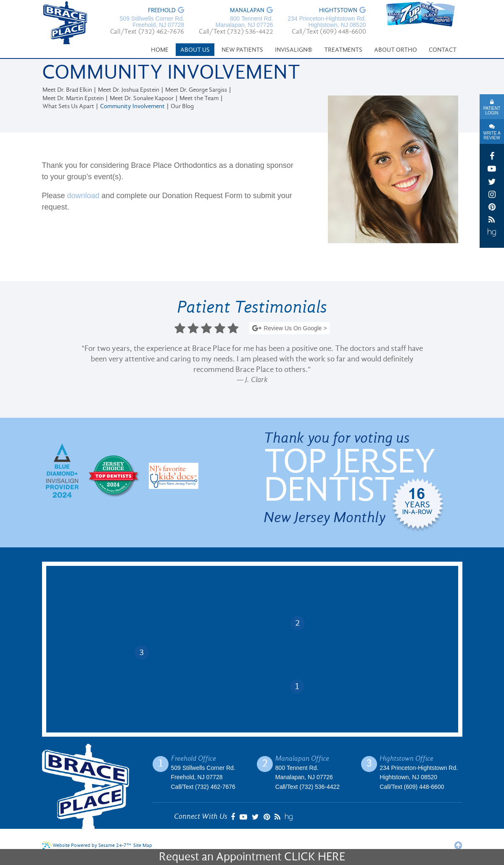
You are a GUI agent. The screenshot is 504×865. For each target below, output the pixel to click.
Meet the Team (199, 99)
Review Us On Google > (289, 329)
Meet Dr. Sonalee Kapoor (142, 99)
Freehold (162, 11)
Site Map (143, 846)
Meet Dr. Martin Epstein (73, 99)
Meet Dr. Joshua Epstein (129, 90)
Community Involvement (132, 107)
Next (456, 366)
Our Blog (182, 107)
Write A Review (492, 135)
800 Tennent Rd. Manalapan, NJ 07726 (244, 22)
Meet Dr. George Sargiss (196, 90)
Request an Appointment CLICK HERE (252, 857)
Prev (48, 366)
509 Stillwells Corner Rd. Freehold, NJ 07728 (152, 22)
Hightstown (338, 11)
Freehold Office (194, 758)
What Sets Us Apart (68, 107)
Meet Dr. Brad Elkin (67, 90)
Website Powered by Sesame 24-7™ (87, 845)
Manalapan (247, 11)
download (83, 196)
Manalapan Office (302, 758)
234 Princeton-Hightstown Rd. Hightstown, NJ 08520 (327, 22)
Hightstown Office (406, 758)
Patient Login (492, 111)
